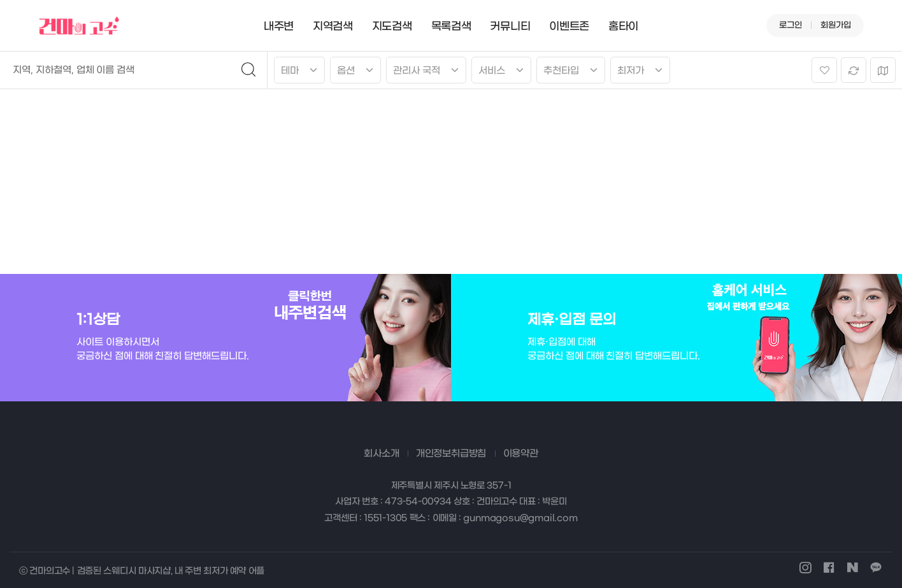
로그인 (791, 25)
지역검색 (333, 27)
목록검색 (451, 27)
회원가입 (836, 25)
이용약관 (521, 454)
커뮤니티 (510, 27)
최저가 (631, 71)
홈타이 (623, 27)
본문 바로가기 (0, 0)
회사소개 (381, 454)
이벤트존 (569, 27)
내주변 (279, 27)
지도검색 (392, 27)
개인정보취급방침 (451, 454)
